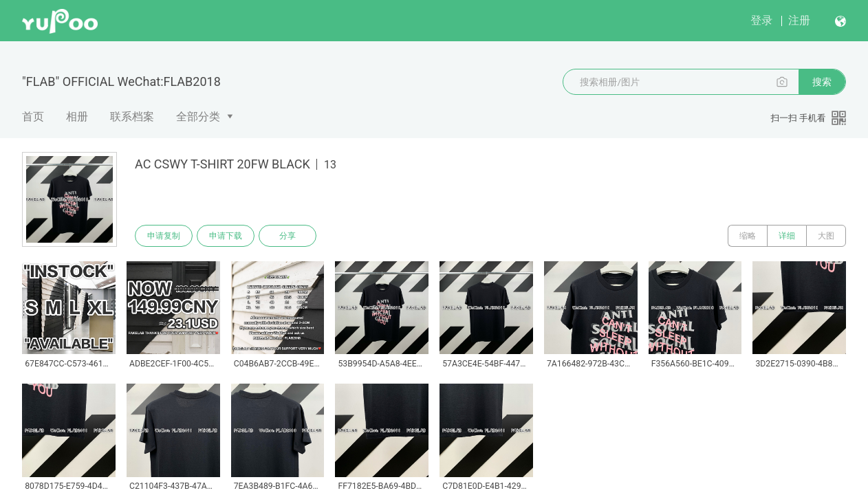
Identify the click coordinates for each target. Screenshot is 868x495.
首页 (33, 117)
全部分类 (198, 117)
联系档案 (132, 117)
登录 (761, 20)
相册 (77, 117)
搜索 (822, 82)
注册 (799, 20)
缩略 (748, 236)
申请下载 (226, 236)
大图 (826, 236)
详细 (787, 236)
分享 (287, 236)
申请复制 (164, 236)
